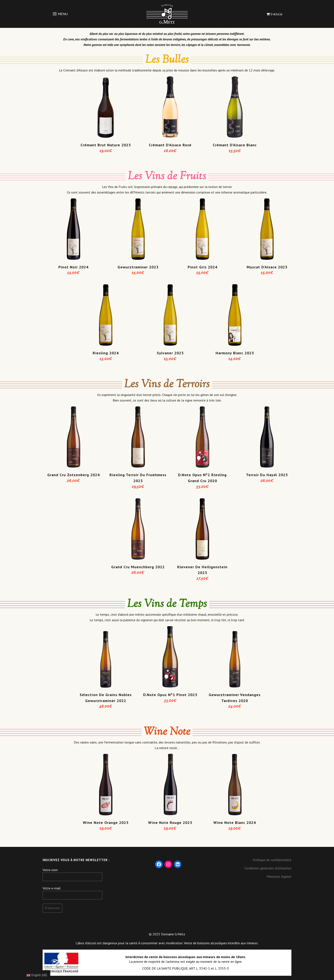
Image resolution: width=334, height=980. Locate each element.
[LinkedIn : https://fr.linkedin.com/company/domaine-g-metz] (178, 864)
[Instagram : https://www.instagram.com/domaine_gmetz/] (168, 864)
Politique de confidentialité (272, 860)
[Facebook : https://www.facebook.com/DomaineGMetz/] (159, 864)
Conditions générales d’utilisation (268, 868)
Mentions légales (279, 876)
